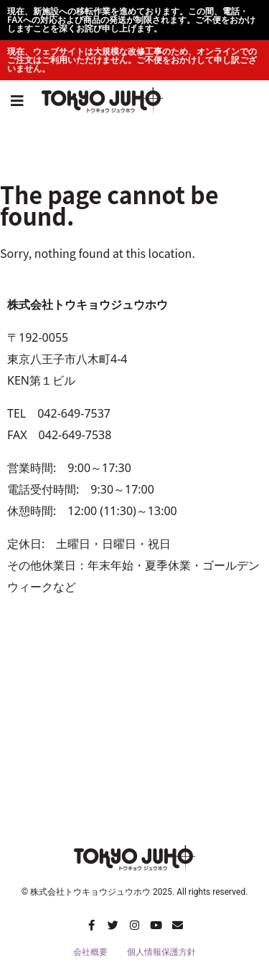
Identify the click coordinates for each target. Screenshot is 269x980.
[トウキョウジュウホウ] (134, 724)
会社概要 (90, 952)
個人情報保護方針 (161, 952)
